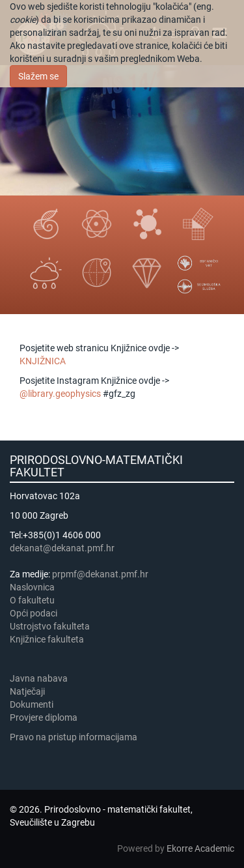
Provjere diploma (44, 717)
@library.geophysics (60, 394)
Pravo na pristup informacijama (75, 737)
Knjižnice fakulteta (47, 639)
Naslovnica (32, 587)
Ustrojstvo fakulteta (50, 626)
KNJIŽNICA (43, 361)
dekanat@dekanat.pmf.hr (62, 548)
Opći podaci (34, 613)
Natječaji (27, 691)
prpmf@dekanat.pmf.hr (100, 574)
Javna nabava (39, 678)
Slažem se (38, 76)
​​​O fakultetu (32, 600)
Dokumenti (32, 704)
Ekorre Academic (200, 848)
